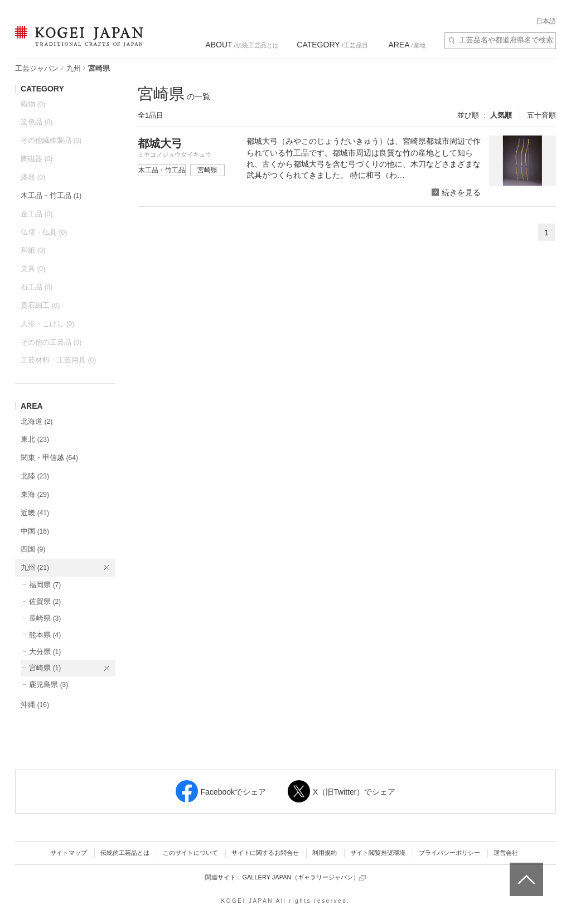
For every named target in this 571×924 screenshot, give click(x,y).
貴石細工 (40, 305)
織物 (33, 104)
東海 (35, 494)
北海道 (37, 421)
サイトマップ (69, 853)
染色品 (37, 122)
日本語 (546, 21)
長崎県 (45, 618)
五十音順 (541, 115)
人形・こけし (47, 324)
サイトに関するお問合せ (265, 853)
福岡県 (45, 585)
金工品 (37, 214)
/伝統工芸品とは (242, 45)
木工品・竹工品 (51, 195)
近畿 (35, 513)
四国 (33, 549)
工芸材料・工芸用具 (58, 360)
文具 (33, 269)
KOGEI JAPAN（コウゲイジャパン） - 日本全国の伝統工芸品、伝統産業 (77, 43)
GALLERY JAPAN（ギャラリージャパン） (304, 877)
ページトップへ (525, 871)
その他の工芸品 (51, 342)
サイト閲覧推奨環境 (378, 853)
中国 (35, 531)
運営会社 (506, 853)
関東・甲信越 (49, 458)
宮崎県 (45, 668)
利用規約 (325, 853)
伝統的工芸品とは (125, 853)
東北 (35, 439)
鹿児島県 (49, 684)
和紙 (33, 250)
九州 (74, 68)
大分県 (45, 652)
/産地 (407, 45)
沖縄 (35, 705)
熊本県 (45, 635)
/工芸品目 (332, 45)
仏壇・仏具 (44, 232)
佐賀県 (45, 601)
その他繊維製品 (51, 140)
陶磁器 (37, 159)
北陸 (35, 476)
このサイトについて (190, 853)
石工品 (37, 287)
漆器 (33, 177)
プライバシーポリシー (449, 853)
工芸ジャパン (37, 68)
